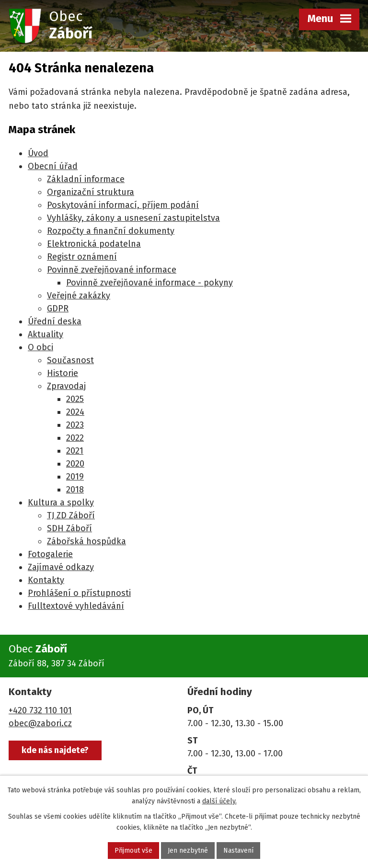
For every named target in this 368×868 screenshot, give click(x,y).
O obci (40, 347)
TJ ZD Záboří (71, 515)
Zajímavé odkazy (61, 567)
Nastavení (238, 851)
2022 (75, 438)
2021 (75, 451)
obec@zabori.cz (40, 723)
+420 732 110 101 (40, 710)
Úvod (38, 153)
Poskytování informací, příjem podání (123, 205)
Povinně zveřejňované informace (112, 270)
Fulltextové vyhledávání (76, 606)
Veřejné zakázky (79, 296)
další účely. (219, 801)
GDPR (58, 308)
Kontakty (46, 580)
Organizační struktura (91, 192)
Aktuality (46, 334)
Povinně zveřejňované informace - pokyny (149, 283)
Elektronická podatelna (94, 244)
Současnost (70, 360)
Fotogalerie (50, 554)
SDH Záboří (69, 528)
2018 (75, 490)
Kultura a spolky (61, 503)
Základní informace (86, 179)
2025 (75, 399)
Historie (63, 373)
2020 (75, 464)
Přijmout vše (133, 851)
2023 (75, 425)
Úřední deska (55, 321)
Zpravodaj (66, 386)
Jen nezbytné (188, 851)
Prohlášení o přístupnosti (79, 593)
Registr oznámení (82, 257)
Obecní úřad (53, 166)
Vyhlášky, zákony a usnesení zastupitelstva (133, 218)
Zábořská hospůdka (86, 541)
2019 (75, 477)
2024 (75, 412)
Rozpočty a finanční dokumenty (111, 231)
